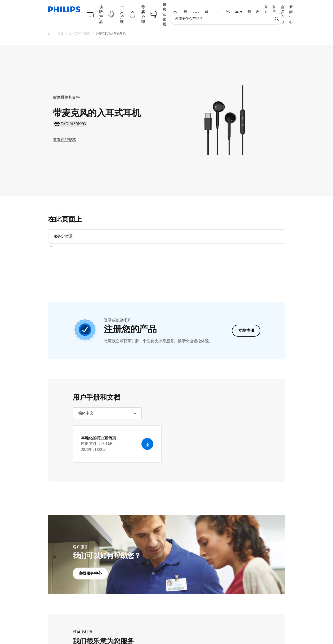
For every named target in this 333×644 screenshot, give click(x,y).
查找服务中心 (90, 515)
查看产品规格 (65, 130)
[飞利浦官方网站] (53, 24)
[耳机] (63, 24)
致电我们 (86, 629)
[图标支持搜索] (277, 9)
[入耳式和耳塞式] (83, 24)
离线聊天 (117, 629)
